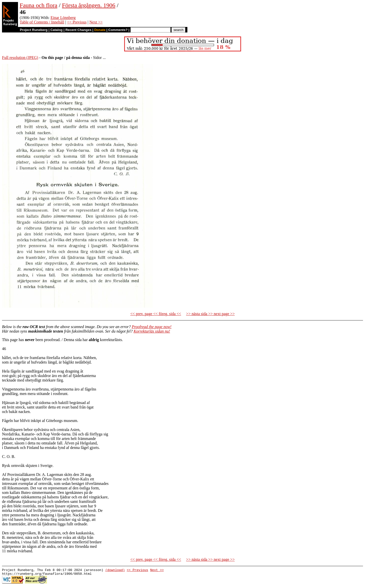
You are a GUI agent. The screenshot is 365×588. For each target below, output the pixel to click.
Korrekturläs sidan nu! (152, 331)
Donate (100, 30)
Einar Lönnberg (63, 18)
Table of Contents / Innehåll (42, 22)
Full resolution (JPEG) (20, 58)
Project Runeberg (34, 30)
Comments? (118, 30)
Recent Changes (78, 30)
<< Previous (77, 22)
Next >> (96, 22)
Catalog (57, 30)
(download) (115, 571)
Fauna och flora (39, 5)
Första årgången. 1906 (89, 5)
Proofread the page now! (152, 327)
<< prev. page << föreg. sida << (156, 314)
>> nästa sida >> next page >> (210, 314)
